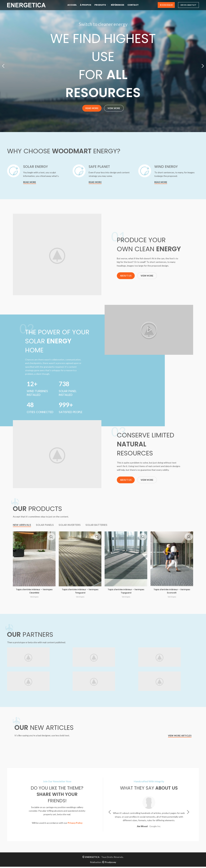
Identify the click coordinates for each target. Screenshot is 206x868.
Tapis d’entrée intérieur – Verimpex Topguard (126, 592)
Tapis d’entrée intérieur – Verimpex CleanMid (34, 592)
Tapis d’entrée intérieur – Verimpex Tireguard (80, 592)
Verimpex (34, 598)
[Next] (202, 66)
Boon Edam (166, 6)
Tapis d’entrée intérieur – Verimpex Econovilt (172, 592)
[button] (149, 331)
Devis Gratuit (188, 6)
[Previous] (4, 66)
